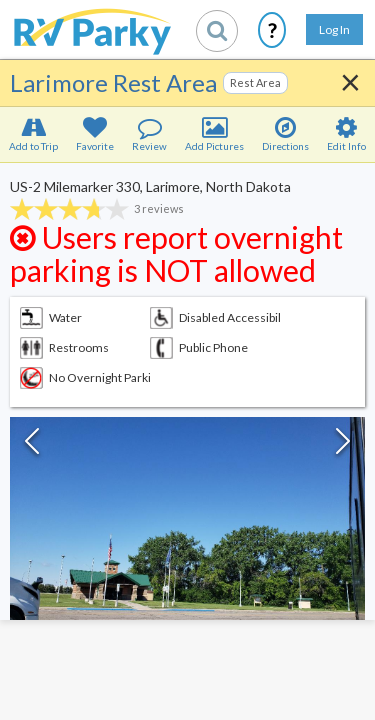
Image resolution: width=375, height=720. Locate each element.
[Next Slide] (343, 446)
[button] (187, 550)
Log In (334, 29)
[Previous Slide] (32, 446)
